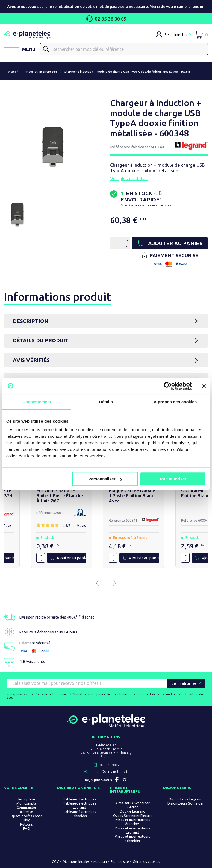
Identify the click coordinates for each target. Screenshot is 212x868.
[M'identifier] (173, 35)
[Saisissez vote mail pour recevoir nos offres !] (87, 684)
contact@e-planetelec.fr (109, 772)
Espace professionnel (26, 816)
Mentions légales (76, 862)
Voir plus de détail (129, 178)
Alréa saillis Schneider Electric (132, 805)
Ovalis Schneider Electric (132, 816)
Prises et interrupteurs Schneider (132, 839)
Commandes (27, 808)
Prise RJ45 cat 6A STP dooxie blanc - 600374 (178, 494)
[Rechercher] (124, 49)
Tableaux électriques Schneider (80, 814)
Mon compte (26, 803)
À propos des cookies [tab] (175, 402)
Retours (26, 824)
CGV (55, 862)
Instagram (125, 780)
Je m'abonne (184, 684)
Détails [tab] (106, 402)
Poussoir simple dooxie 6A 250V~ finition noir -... (33, 494)
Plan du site (120, 862)
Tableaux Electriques (80, 799)
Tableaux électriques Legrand (80, 806)
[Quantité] (117, 243)
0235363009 (109, 765)
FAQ (27, 829)
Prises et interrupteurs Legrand (132, 830)
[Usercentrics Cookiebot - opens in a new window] (168, 386)
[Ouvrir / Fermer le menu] (20, 49)
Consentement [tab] (37, 402)
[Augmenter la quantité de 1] (19, 556)
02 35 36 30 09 (106, 19)
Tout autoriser (173, 479)
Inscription (27, 799)
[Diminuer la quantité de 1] (19, 560)
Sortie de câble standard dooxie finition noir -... (102, 494)
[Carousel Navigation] (106, 583)
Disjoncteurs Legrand (186, 799)
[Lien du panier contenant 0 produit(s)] (201, 35)
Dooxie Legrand (133, 811)
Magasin (100, 862)
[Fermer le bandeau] (204, 386)
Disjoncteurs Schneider (186, 803)
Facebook (117, 780)
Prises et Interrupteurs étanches (132, 822)
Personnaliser (105, 479)
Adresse (26, 812)
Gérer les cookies (146, 862)
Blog (27, 820)
